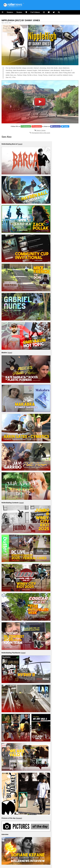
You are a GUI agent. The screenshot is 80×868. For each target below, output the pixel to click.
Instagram (38, 126)
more (20, 144)
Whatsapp (27, 126)
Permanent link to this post (41, 133)
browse (19, 818)
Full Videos (35, 12)
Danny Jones (41, 130)
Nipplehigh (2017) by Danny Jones (21, 20)
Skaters (10, 12)
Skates (19, 12)
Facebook (56, 126)
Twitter (66, 126)
